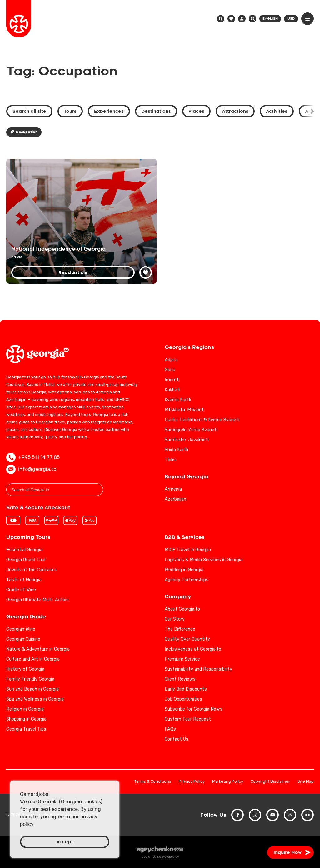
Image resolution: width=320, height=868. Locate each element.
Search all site (29, 111)
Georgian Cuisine (23, 639)
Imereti (172, 380)
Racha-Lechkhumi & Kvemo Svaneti (202, 420)
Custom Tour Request (188, 719)
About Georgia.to (182, 609)
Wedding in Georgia (184, 570)
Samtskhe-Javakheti (187, 440)
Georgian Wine (21, 629)
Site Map (306, 782)
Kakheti (172, 390)
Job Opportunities (183, 699)
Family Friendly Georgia (30, 679)
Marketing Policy (228, 782)
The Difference (180, 629)
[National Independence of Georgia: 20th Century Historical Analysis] (82, 221)
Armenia (173, 489)
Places (196, 111)
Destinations (156, 111)
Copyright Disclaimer (270, 782)
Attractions (235, 111)
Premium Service (182, 659)
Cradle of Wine (21, 590)
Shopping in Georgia (26, 719)
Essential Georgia (24, 550)
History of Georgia (25, 669)
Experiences (109, 111)
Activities (277, 111)
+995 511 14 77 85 (33, 457)
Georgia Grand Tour (26, 560)
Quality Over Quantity (187, 639)
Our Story (175, 619)
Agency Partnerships (187, 580)
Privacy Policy (192, 782)
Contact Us (177, 739)
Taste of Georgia (24, 580)
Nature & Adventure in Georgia (38, 649)
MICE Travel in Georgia (188, 550)
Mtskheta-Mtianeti (185, 410)
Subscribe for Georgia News (194, 709)
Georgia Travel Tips (26, 729)
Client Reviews (180, 679)
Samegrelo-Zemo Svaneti (191, 430)
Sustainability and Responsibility (198, 669)
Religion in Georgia (25, 709)
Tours (70, 111)
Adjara (171, 360)
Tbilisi (171, 460)
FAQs (170, 729)
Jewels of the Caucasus (32, 570)
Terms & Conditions (153, 782)
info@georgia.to (31, 469)
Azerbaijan (175, 499)
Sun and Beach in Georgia (32, 689)
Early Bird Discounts (186, 689)
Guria (170, 370)
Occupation (24, 132)
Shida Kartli (176, 450)
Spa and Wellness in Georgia (35, 699)
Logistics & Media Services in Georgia (204, 560)
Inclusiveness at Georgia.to (193, 649)
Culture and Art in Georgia (33, 659)
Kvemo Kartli (178, 400)
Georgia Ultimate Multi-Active (37, 600)
